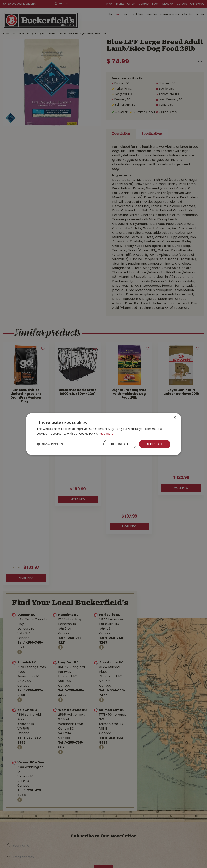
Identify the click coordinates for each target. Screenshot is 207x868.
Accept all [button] (155, 444)
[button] (50, 444)
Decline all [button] (120, 444)
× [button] (175, 417)
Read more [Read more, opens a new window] (106, 433)
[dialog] (103, 434)
